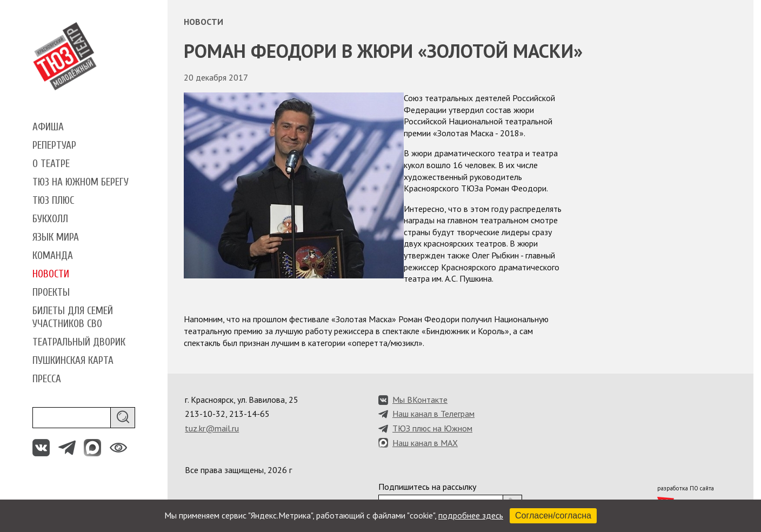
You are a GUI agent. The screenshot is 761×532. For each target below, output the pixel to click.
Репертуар (54, 145)
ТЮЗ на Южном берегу (81, 182)
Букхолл (50, 219)
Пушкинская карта (73, 361)
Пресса (47, 379)
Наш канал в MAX (425, 443)
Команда (53, 256)
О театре (51, 164)
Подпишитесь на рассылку (427, 487)
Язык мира (56, 237)
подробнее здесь (471, 515)
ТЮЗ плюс (53, 201)
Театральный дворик (79, 342)
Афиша (48, 127)
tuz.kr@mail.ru (212, 428)
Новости (51, 274)
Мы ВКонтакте (420, 400)
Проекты (51, 292)
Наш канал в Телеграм (433, 414)
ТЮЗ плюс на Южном (432, 428)
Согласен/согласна (553, 516)
